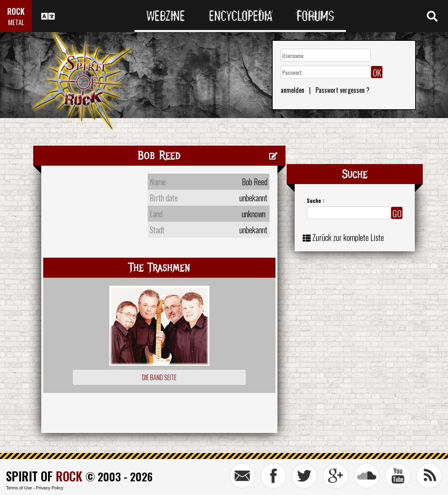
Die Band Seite (159, 377)
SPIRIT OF (44, 476)
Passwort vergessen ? (343, 90)
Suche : (315, 200)
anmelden (292, 90)
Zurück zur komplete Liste (348, 237)
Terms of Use (19, 488)
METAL (16, 22)
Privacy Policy (50, 488)
